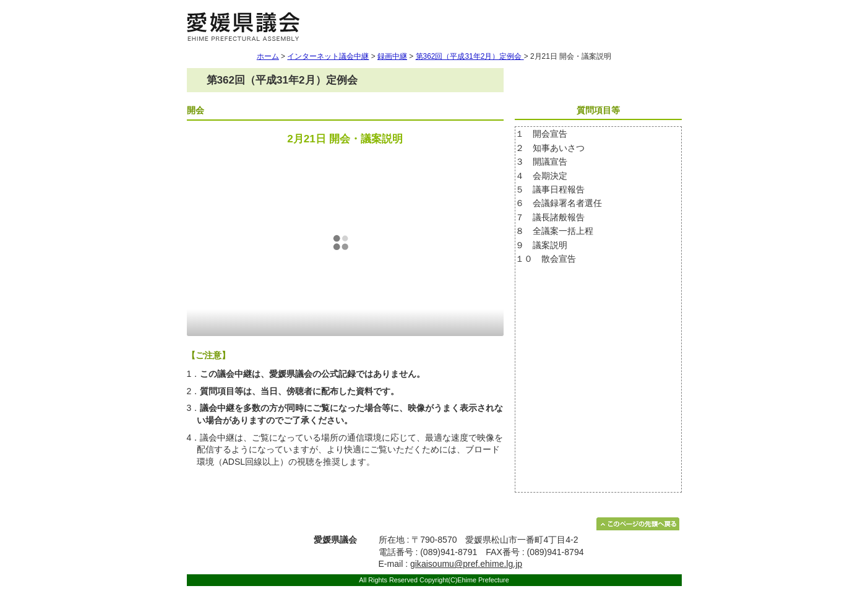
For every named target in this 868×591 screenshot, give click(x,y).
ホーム (268, 56)
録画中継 (392, 56)
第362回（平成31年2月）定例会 (470, 56)
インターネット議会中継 (328, 56)
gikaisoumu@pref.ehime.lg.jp (466, 564)
